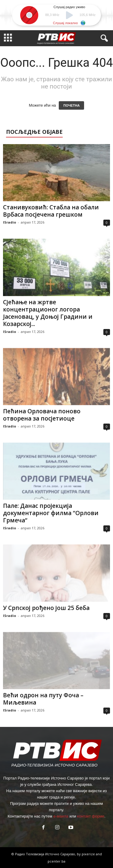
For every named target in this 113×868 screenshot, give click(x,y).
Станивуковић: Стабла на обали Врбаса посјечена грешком (51, 211)
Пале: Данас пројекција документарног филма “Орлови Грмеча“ (51, 513)
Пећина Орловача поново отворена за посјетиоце (42, 415)
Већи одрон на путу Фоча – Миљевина (43, 699)
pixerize (89, 854)
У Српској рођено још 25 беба (46, 608)
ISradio (9, 222)
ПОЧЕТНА (71, 105)
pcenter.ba (56, 861)
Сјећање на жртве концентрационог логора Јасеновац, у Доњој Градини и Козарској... (48, 313)
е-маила (61, 816)
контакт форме (91, 816)
